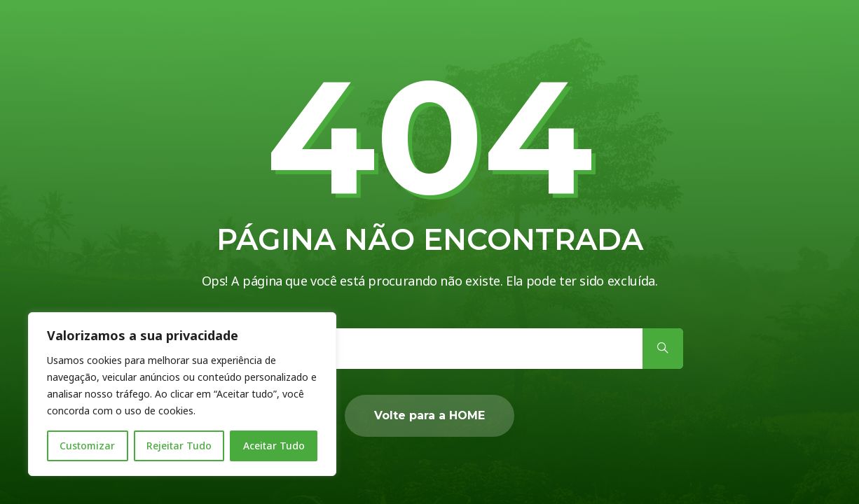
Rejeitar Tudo (179, 446)
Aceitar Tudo (274, 446)
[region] (182, 394)
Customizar (87, 446)
